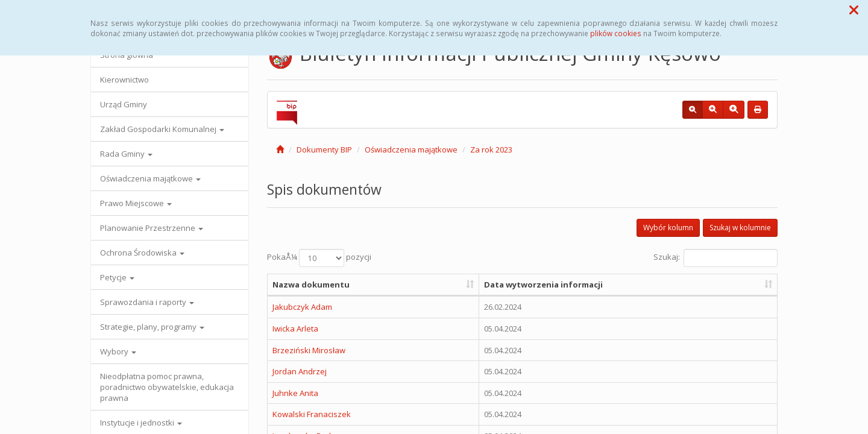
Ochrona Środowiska (142, 253)
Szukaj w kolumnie (740, 228)
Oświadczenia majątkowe (150, 178)
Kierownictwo (124, 80)
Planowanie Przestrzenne (152, 228)
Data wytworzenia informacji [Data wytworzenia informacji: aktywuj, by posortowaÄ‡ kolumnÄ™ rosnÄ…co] (543, 285)
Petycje (117, 277)
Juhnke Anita (295, 393)
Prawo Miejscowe (136, 203)
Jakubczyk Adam (302, 307)
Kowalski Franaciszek (312, 414)
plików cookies (616, 33)
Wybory (118, 351)
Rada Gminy (126, 154)
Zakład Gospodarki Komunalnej (162, 129)
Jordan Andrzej (300, 371)
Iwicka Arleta (295, 329)
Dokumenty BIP (324, 149)
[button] (854, 10)
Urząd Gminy (124, 104)
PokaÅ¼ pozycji (319, 258)
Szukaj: (715, 258)
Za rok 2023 (491, 149)
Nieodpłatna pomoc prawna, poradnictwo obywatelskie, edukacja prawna (167, 387)
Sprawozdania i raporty (147, 302)
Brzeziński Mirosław (309, 350)
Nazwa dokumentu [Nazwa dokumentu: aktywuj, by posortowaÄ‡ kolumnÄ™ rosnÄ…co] (311, 285)
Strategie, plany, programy (152, 327)
